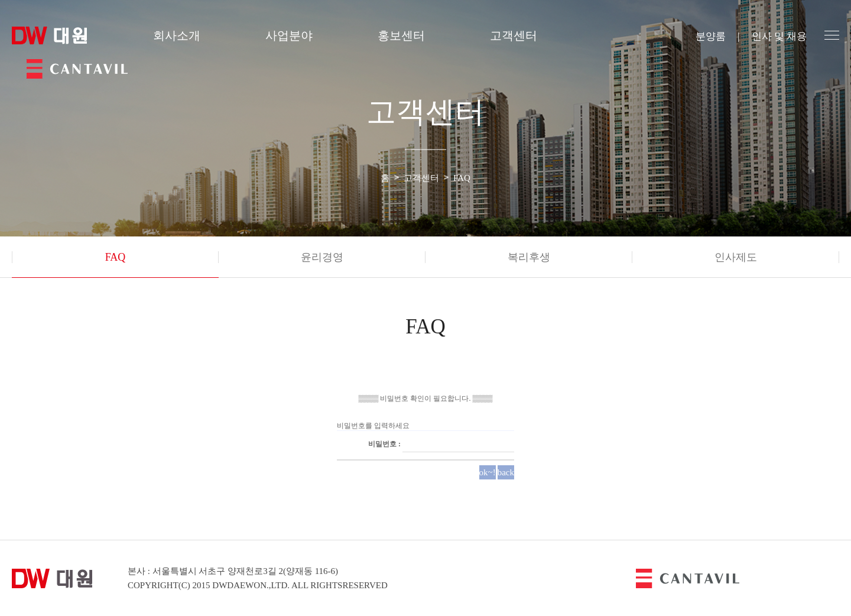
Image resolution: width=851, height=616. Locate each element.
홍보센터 (401, 35)
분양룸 (711, 36)
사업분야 (289, 35)
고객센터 (514, 35)
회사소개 (177, 35)
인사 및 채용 (779, 36)
